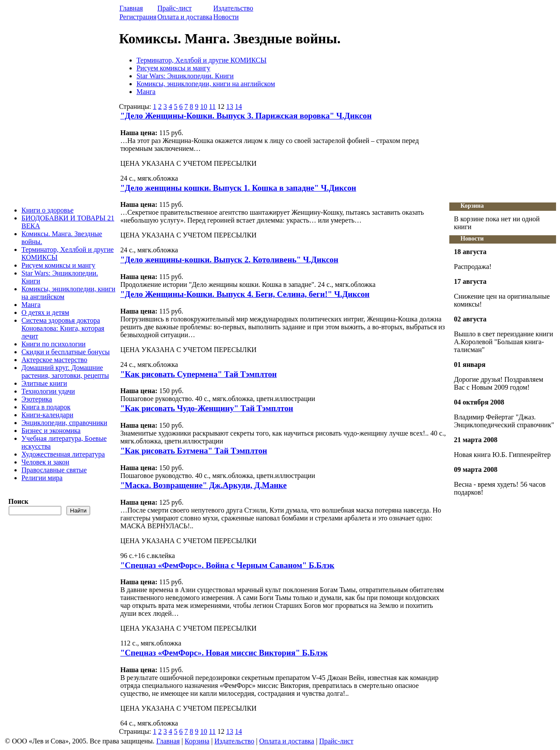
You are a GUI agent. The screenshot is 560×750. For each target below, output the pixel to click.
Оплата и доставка (185, 17)
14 (238, 106)
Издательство (233, 8)
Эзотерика (37, 399)
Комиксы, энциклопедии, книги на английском (206, 84)
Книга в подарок (46, 407)
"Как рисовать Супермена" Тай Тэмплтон (199, 374)
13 (230, 106)
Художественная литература (63, 454)
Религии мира (42, 478)
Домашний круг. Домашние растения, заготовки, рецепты (65, 372)
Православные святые (54, 470)
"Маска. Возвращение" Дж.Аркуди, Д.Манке (203, 485)
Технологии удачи (48, 391)
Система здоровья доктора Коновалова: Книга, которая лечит (63, 328)
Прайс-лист (175, 8)
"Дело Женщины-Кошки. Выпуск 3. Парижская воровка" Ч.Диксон (246, 116)
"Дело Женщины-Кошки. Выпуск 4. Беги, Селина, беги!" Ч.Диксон (245, 294)
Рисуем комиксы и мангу (58, 265)
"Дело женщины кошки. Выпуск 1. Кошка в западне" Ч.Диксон (238, 188)
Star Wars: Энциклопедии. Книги (185, 76)
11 (212, 106)
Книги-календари (47, 415)
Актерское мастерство (54, 360)
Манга (31, 305)
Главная (131, 8)
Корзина (472, 206)
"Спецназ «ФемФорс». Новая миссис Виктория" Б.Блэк (224, 653)
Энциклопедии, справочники (64, 423)
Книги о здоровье (47, 210)
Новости (226, 17)
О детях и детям (45, 312)
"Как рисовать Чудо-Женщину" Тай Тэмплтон (207, 408)
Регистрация (138, 17)
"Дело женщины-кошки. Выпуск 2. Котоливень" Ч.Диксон (229, 260)
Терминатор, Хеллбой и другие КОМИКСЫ (201, 60)
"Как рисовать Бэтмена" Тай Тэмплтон (194, 451)
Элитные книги (44, 383)
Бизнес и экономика (51, 431)
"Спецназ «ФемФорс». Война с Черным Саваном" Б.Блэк (227, 565)
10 (204, 106)
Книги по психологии (54, 344)
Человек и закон (45, 462)
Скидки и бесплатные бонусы (66, 352)
